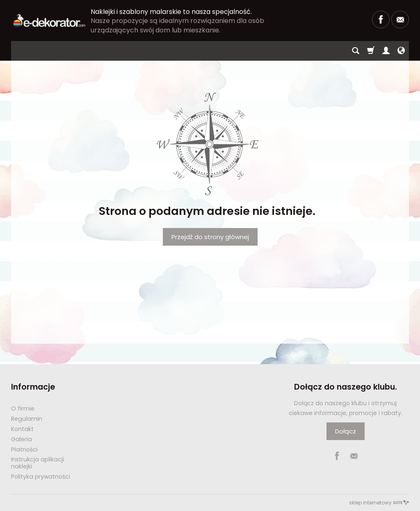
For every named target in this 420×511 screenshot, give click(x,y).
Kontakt (22, 429)
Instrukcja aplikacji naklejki (38, 463)
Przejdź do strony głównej (210, 237)
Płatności (24, 449)
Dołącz (346, 431)
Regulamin (27, 419)
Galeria (22, 439)
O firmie (23, 408)
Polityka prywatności (41, 477)
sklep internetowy (379, 503)
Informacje (33, 387)
